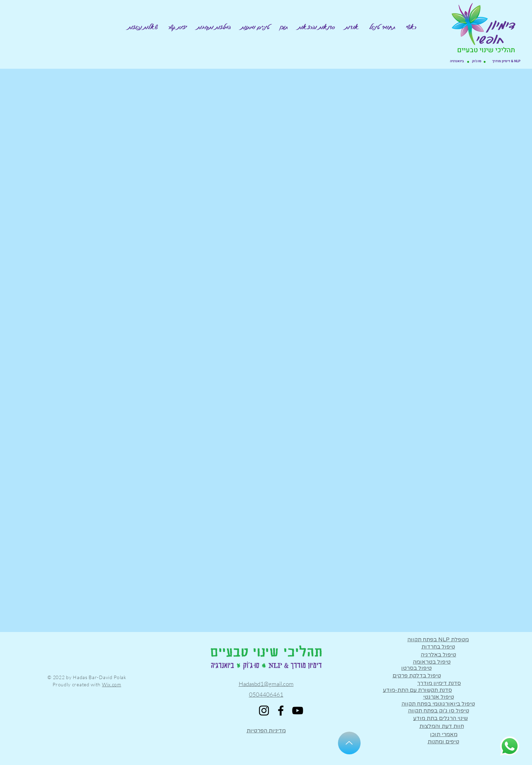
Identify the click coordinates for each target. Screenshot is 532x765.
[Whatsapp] (510, 746)
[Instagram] (264, 711)
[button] (382, 27)
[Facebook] (281, 711)
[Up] (349, 743)
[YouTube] (298, 711)
